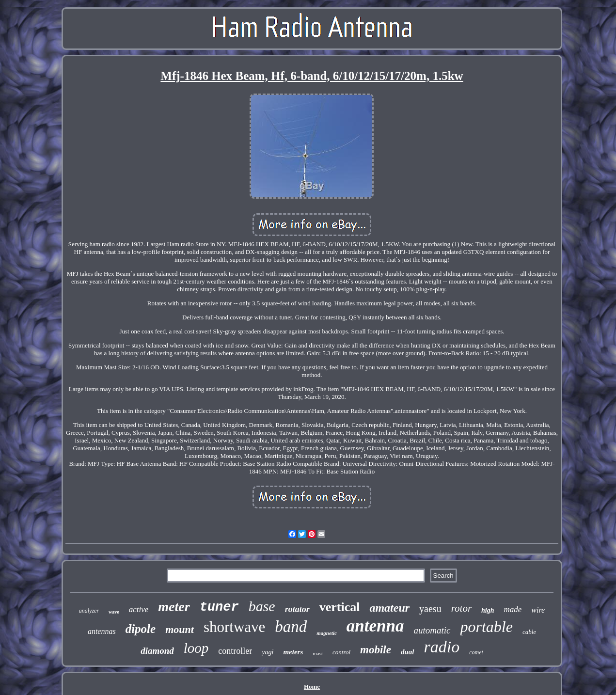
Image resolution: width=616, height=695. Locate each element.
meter (174, 607)
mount (180, 629)
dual (408, 652)
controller (235, 651)
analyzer (89, 611)
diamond (157, 651)
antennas (102, 631)
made (513, 609)
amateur (389, 608)
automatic (432, 630)
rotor (461, 608)
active (139, 609)
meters (293, 652)
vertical (340, 607)
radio (442, 647)
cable (529, 632)
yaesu (430, 609)
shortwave (234, 627)
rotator (297, 609)
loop (196, 648)
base (262, 606)
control (341, 652)
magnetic (327, 633)
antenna (375, 626)
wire (538, 610)
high (488, 610)
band (291, 627)
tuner (219, 607)
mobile (376, 650)
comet (476, 652)
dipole (141, 629)
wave (114, 612)
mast (318, 653)
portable (487, 627)
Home (312, 687)
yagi (268, 652)
